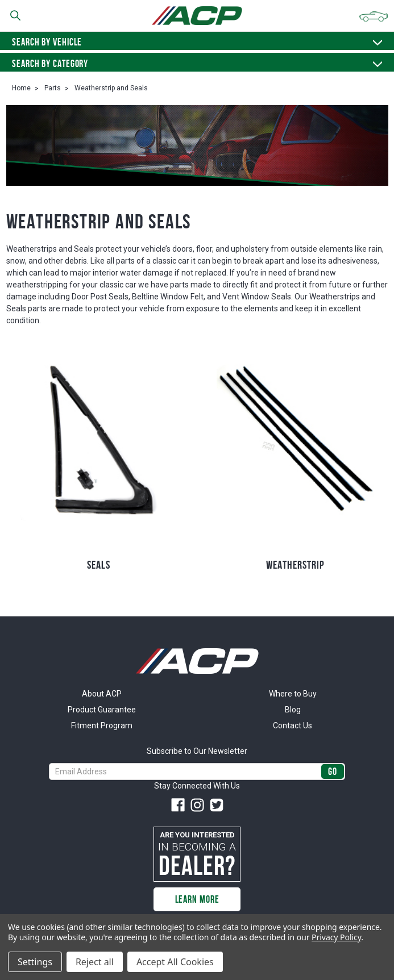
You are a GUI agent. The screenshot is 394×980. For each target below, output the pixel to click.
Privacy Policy (336, 937)
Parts (53, 88)
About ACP (102, 694)
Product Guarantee (102, 710)
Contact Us (293, 725)
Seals (99, 565)
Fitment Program (102, 725)
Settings (35, 962)
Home (21, 88)
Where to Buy (293, 694)
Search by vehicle (197, 42)
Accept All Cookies (175, 962)
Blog (293, 710)
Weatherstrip (295, 565)
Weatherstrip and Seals (111, 88)
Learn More (197, 899)
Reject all (95, 962)
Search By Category (197, 64)
